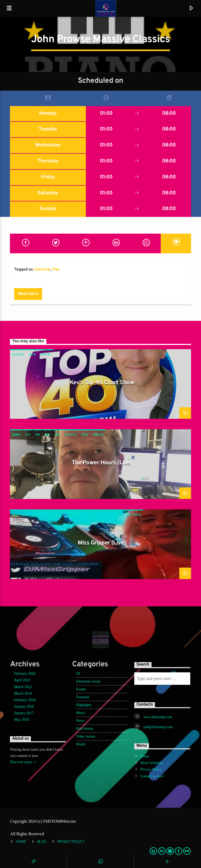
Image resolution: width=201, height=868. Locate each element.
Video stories (86, 736)
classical (42, 270)
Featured (83, 697)
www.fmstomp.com (158, 717)
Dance (18, 354)
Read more (28, 294)
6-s (28, 434)
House (74, 515)
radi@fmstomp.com (158, 727)
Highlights (84, 705)
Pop (56, 270)
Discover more (23, 763)
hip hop (56, 515)
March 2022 (23, 687)
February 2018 (25, 700)
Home (145, 756)
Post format (85, 729)
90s (57, 434)
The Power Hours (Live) (102, 463)
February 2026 (25, 674)
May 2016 (21, 720)
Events (81, 689)
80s (47, 434)
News (80, 721)
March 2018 (23, 693)
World (81, 744)
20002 (16, 434)
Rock (46, 354)
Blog (42, 842)
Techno (133, 515)
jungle (91, 515)
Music (81, 713)
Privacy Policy (151, 769)
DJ (78, 674)
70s (37, 434)
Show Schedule (152, 763)
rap (118, 515)
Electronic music (88, 681)
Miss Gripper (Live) (102, 543)
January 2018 (24, 707)
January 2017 (24, 713)
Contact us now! (152, 776)
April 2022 (22, 680)
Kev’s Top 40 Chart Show (102, 383)
